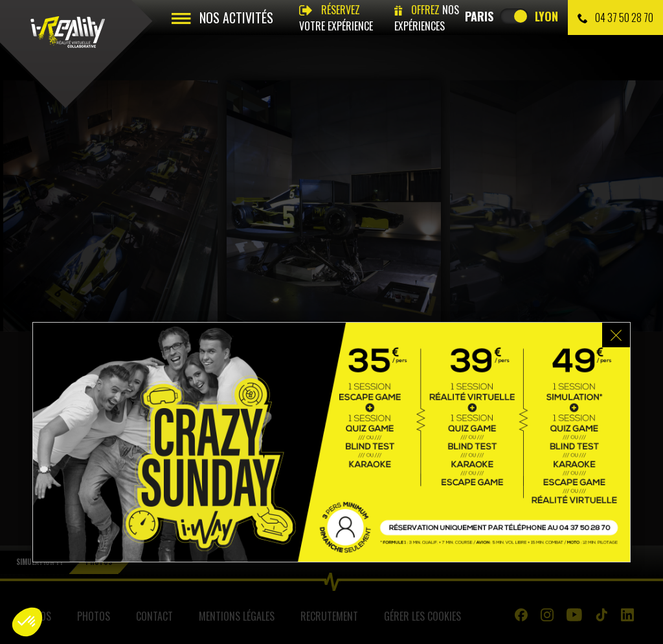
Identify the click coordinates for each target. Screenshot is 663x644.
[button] (27, 622)
